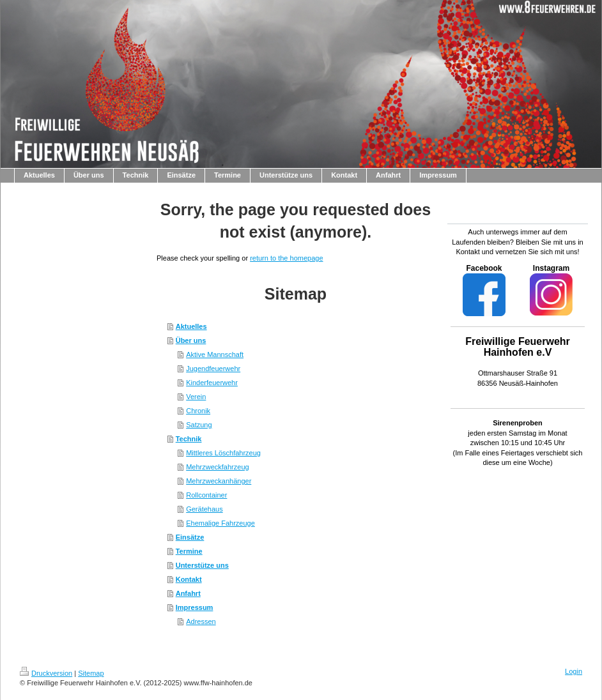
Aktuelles (191, 326)
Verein (196, 397)
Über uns (191, 340)
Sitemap (91, 673)
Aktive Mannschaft (215, 354)
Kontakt (189, 579)
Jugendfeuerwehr (213, 369)
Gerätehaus (204, 509)
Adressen (201, 621)
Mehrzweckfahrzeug (217, 467)
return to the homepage (286, 258)
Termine (189, 551)
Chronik (198, 411)
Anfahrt (188, 593)
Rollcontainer (206, 495)
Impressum (195, 607)
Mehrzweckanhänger (219, 481)
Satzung (199, 425)
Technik (189, 439)
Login (574, 671)
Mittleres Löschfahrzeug (223, 453)
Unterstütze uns (202, 565)
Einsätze (190, 537)
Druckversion (46, 673)
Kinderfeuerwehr (212, 383)
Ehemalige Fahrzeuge (220, 523)
